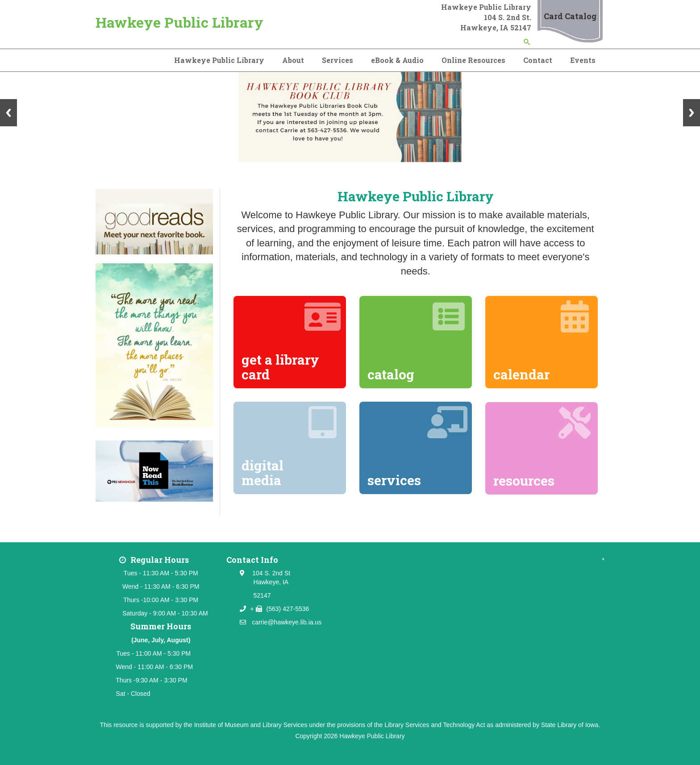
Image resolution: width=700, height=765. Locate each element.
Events (583, 60)
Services (337, 60)
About (293, 60)
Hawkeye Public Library (179, 22)
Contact (538, 60)
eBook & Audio (397, 60)
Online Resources (473, 60)
